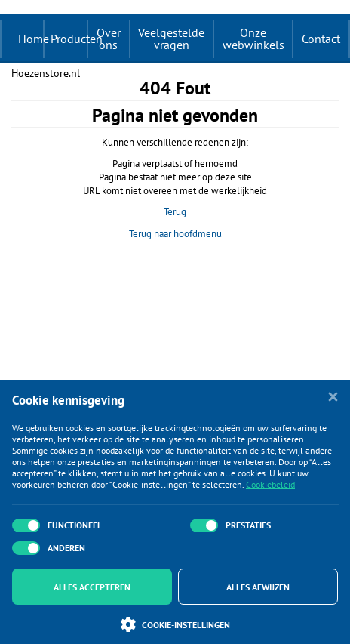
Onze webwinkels (253, 39)
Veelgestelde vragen (171, 39)
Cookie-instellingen (175, 624)
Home (34, 39)
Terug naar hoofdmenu (175, 234)
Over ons (109, 39)
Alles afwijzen (258, 587)
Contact (321, 39)
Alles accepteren (92, 587)
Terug (175, 212)
